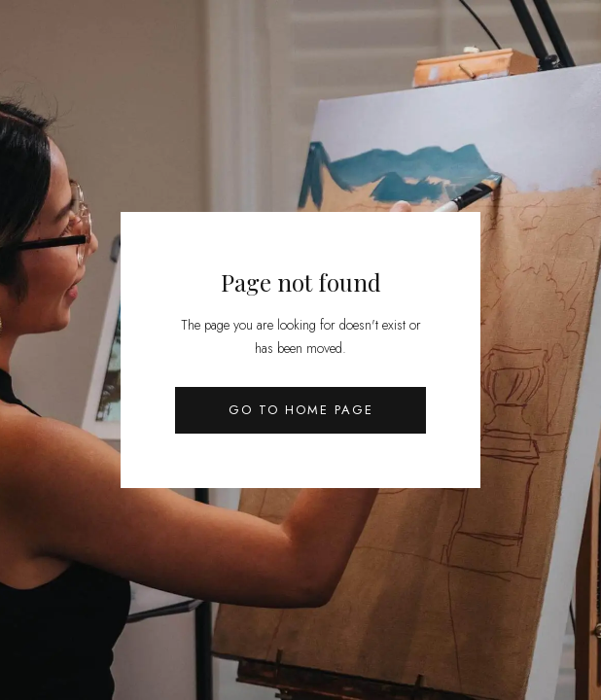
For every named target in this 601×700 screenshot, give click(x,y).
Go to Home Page (301, 410)
